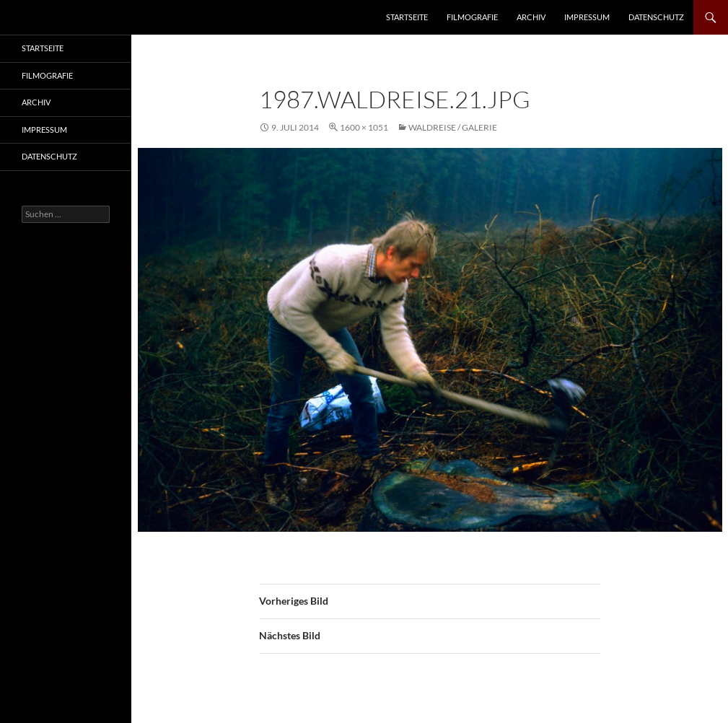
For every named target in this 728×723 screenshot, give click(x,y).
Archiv (531, 17)
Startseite (407, 17)
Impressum (587, 17)
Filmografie (472, 17)
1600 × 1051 (364, 127)
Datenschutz (656, 17)
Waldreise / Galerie (453, 127)
